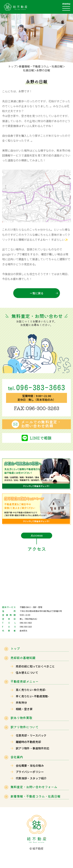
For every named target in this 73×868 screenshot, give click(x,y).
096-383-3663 (36, 387)
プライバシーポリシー (30, 772)
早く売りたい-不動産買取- (32, 696)
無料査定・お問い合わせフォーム (34, 787)
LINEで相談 (41, 438)
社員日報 (28, 70)
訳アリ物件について (25, 727)
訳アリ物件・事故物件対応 (33, 748)
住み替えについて (27, 673)
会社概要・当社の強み (30, 765)
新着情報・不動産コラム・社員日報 (41, 66)
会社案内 (17, 757)
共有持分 (21, 702)
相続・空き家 (24, 709)
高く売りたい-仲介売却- (31, 690)
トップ (12, 66)
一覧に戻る (37, 293)
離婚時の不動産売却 (28, 742)
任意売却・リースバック (31, 735)
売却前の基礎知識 (23, 658)
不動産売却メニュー (25, 681)
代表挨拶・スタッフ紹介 (31, 778)
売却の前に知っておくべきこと (35, 666)
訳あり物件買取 (21, 718)
